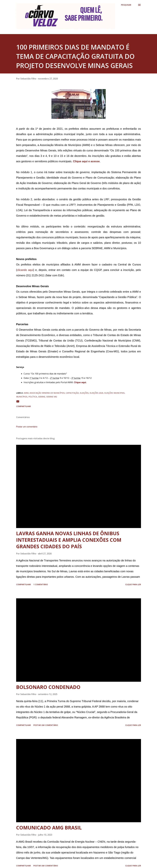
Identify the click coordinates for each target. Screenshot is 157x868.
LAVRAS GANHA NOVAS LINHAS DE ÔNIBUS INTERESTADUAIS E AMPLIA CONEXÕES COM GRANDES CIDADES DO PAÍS (69, 540)
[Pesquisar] (126, 5)
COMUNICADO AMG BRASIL (49, 828)
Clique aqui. (80, 382)
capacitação (72, 393)
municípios (22, 397)
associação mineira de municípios (47, 393)
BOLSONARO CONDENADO (48, 687)
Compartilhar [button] (23, 406)
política (33, 397)
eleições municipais (114, 393)
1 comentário (41, 584)
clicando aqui (25, 270)
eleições (84, 393)
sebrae (42, 397)
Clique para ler (133, 584)
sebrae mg (52, 397)
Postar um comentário (27, 427)
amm (26, 393)
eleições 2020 (96, 393)
